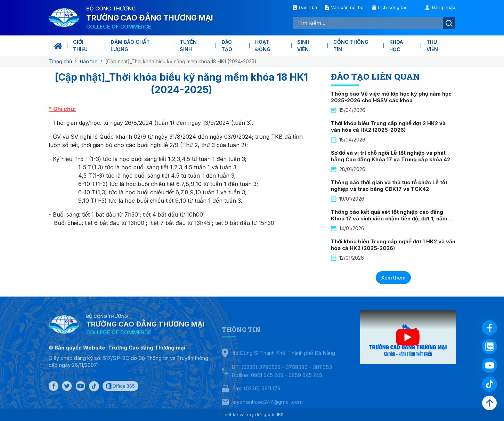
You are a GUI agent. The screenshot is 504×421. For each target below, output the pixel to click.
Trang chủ (60, 61)
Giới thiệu (80, 46)
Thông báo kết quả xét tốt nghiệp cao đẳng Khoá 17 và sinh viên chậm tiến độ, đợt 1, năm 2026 (389, 219)
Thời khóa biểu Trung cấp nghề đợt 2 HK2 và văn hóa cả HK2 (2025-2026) (388, 127)
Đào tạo (227, 46)
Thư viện (432, 46)
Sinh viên (303, 46)
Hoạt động (263, 46)
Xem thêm (393, 278)
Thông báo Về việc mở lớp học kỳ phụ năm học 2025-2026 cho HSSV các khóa (391, 97)
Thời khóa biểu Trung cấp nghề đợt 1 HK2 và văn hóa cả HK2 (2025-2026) (393, 245)
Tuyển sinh (188, 46)
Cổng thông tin (351, 46)
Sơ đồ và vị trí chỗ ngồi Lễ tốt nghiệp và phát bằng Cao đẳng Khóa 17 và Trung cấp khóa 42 (391, 156)
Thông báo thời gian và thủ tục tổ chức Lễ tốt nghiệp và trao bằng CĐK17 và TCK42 (389, 186)
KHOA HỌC (396, 46)
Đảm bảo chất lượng (130, 46)
